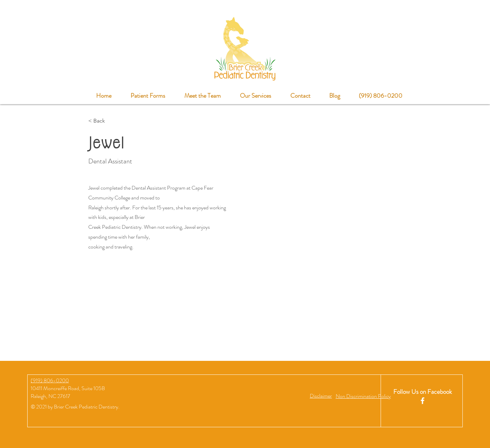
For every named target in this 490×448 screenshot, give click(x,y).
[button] (321, 396)
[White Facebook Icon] (423, 401)
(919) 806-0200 (50, 380)
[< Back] (102, 121)
